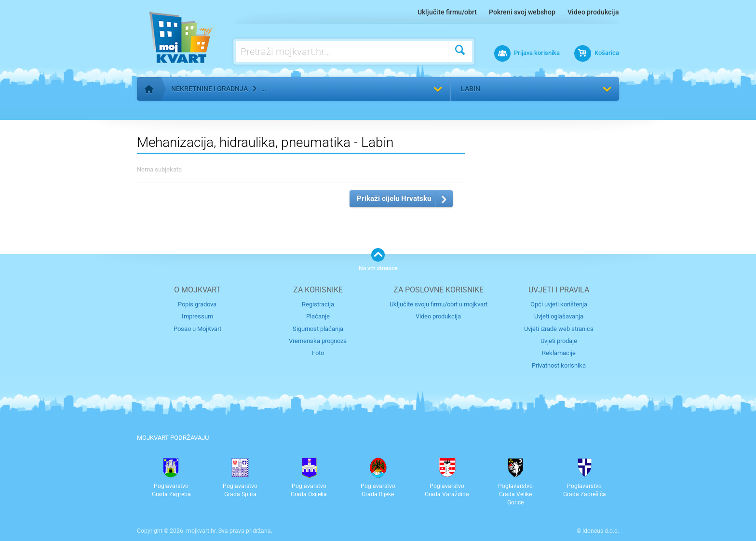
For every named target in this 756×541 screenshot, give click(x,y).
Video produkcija (593, 12)
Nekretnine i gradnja (209, 89)
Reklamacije (559, 353)
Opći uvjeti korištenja (559, 304)
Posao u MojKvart (197, 329)
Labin (471, 89)
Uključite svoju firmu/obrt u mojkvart (439, 304)
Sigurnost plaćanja (318, 329)
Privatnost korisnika (559, 365)
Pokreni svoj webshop (522, 12)
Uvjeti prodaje (559, 341)
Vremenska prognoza (318, 341)
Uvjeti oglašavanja (559, 316)
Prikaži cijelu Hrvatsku (394, 198)
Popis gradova (197, 304)
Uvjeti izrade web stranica (559, 329)
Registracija (318, 304)
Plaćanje (318, 316)
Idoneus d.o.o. (601, 531)
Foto (318, 353)
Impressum (197, 316)
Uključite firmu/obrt (447, 12)
